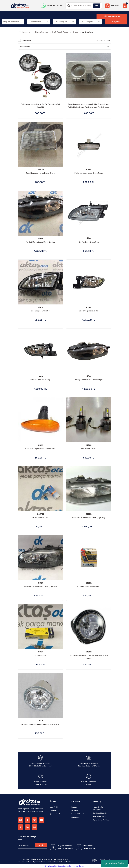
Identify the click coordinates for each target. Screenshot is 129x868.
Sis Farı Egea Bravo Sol (40, 311)
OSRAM (40, 514)
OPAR (89, 170)
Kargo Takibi (76, 817)
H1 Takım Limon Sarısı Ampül (89, 586)
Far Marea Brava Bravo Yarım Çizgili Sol (40, 586)
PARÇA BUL (116, 22)
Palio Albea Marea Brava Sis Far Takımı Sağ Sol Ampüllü (40, 106)
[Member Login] (112, 6)
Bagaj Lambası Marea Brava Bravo (40, 173)
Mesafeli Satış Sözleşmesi (98, 808)
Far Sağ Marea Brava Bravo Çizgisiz (40, 242)
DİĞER (40, 238)
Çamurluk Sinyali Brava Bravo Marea (40, 449)
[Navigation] (112, 16)
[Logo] (20, 6)
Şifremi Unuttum (56, 814)
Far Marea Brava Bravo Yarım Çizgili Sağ (89, 518)
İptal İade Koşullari (100, 816)
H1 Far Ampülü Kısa (40, 518)
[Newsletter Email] (32, 846)
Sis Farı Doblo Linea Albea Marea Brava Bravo (40, 724)
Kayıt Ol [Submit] (41, 845)
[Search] (83, 6)
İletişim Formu (77, 810)
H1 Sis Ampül (40, 655)
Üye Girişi (53, 810)
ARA (96, 6)
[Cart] (125, 6)
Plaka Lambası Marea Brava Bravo (89, 173)
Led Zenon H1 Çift (89, 449)
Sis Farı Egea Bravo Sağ (89, 242)
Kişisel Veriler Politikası (101, 820)
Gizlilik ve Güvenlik (100, 813)
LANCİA (40, 170)
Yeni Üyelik (54, 807)
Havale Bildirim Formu (80, 814)
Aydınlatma (88, 32)
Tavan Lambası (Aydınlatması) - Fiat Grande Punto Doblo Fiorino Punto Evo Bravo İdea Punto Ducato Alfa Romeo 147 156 (89, 106)
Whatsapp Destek (114, 863)
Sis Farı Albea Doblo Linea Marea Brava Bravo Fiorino (89, 657)
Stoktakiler (27, 40)
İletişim (74, 807)
